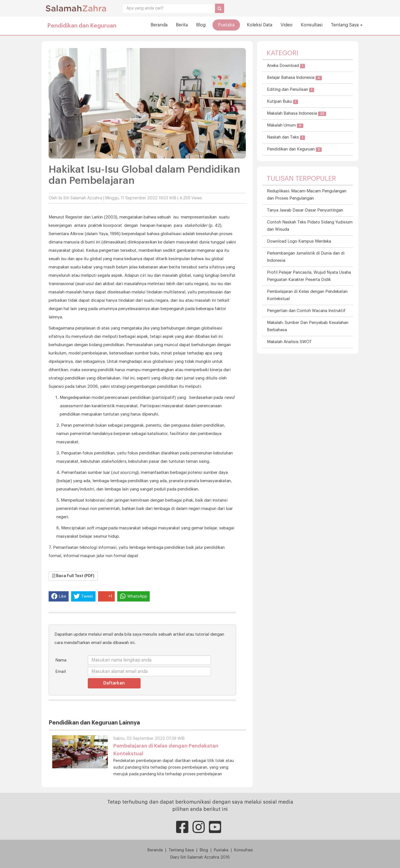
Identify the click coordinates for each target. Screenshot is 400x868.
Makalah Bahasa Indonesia (297, 114)
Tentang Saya (347, 25)
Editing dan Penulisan (291, 90)
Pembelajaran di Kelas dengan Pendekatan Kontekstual (307, 295)
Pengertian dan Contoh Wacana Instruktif (306, 311)
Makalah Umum (285, 126)
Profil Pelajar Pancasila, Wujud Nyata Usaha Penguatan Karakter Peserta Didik (309, 276)
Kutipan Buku (282, 102)
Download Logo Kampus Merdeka (299, 241)
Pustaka (226, 25)
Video (287, 25)
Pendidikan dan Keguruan (82, 26)
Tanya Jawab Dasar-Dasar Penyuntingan (305, 210)
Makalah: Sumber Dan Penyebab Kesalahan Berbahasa (308, 326)
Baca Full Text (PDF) (73, 576)
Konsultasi (312, 25)
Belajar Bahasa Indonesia (294, 78)
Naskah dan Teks (286, 138)
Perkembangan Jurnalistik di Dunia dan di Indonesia (306, 257)
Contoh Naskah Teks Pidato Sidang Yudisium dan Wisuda (310, 226)
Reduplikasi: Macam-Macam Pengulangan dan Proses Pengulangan (307, 195)
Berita (182, 25)
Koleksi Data (260, 25)
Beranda (159, 25)
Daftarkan (114, 683)
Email (61, 672)
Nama (61, 660)
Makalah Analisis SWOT (289, 342)
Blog (201, 25)
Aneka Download (286, 66)
